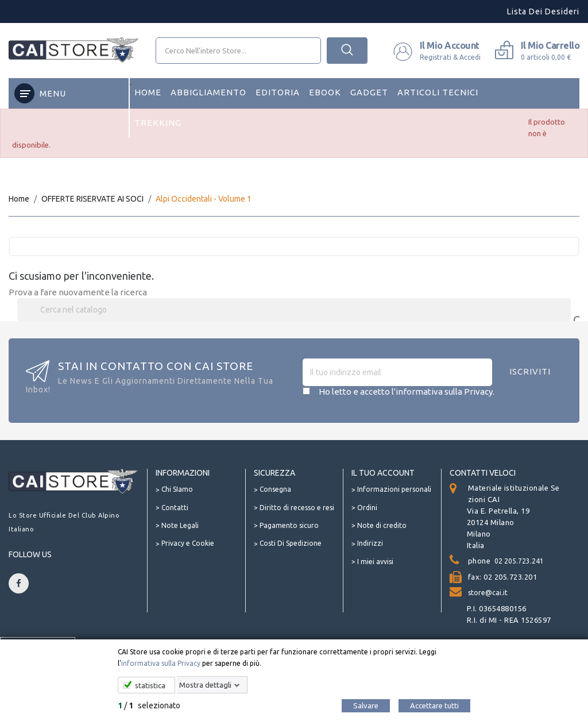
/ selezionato (149, 705)
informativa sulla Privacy (161, 663)
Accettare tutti (434, 705)
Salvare (366, 705)
